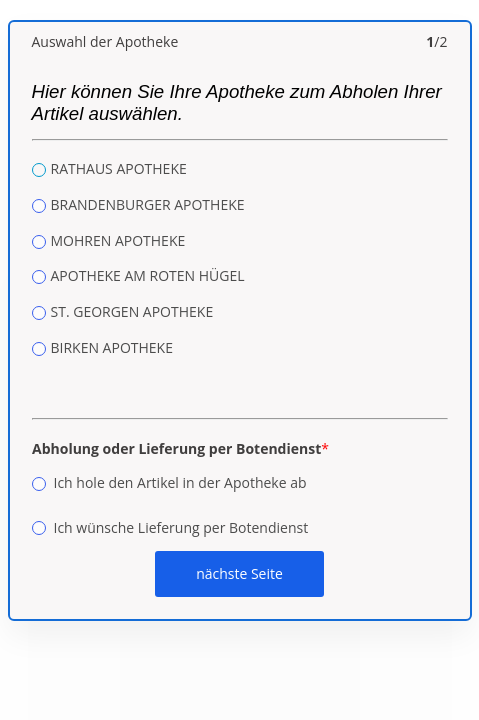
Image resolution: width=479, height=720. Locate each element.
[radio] (39, 170)
